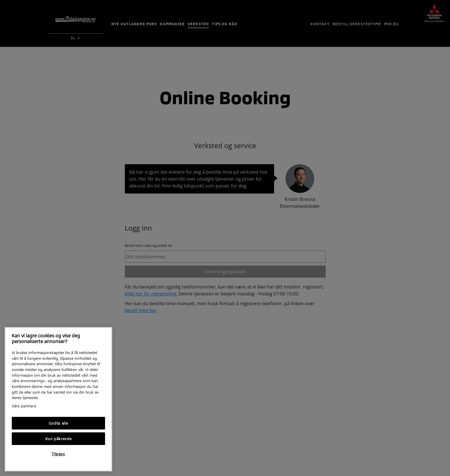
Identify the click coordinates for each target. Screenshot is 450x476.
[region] (58, 399)
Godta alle (59, 423)
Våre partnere (24, 406)
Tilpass (58, 454)
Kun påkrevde (59, 439)
